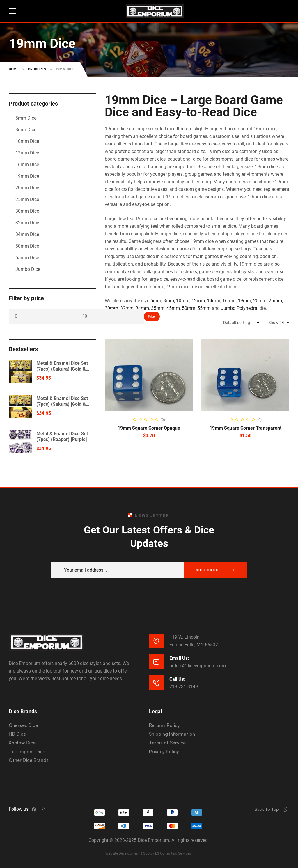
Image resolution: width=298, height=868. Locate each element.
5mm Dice (26, 118)
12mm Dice (27, 153)
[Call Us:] (156, 683)
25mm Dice (27, 199)
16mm (229, 301)
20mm (260, 301)
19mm (244, 301)
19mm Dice (27, 176)
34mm (142, 308)
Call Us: (177, 679)
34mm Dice (27, 234)
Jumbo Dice (28, 269)
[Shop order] (241, 323)
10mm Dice (27, 141)
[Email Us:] (156, 662)
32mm (127, 308)
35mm (158, 308)
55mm (204, 308)
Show (273, 323)
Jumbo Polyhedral (240, 308)
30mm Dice (27, 211)
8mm (169, 301)
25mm (275, 301)
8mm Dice (26, 130)
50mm (189, 308)
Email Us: (179, 658)
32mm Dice (27, 223)
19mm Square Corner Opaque (149, 428)
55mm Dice (27, 258)
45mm (173, 308)
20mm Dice (27, 188)
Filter (152, 316)
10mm (183, 301)
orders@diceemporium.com (198, 666)
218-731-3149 (184, 687)
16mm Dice (27, 164)
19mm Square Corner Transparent (245, 428)
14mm (214, 301)
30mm (111, 308)
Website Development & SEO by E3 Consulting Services (148, 853)
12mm (198, 301)
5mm (156, 301)
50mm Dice (27, 246)
